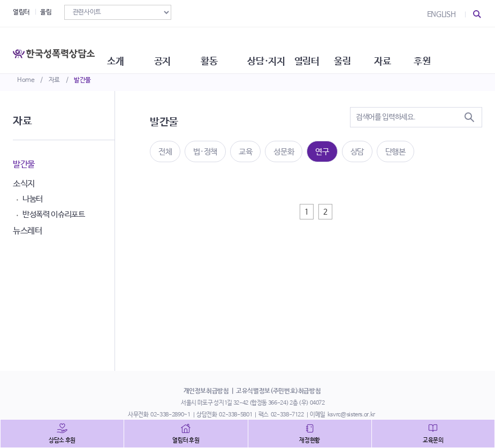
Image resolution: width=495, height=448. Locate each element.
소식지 (24, 184)
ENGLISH (441, 14)
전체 (165, 152)
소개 (130, 48)
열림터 (21, 12)
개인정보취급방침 (206, 391)
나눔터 (33, 199)
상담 (357, 152)
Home (26, 80)
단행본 (395, 152)
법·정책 (205, 152)
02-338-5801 (235, 415)
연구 (322, 152)
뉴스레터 (28, 231)
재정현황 (310, 441)
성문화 (284, 152)
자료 (54, 80)
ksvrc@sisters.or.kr (351, 415)
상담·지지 (294, 48)
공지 (182, 48)
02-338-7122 (287, 415)
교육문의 (433, 441)
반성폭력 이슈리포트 (54, 214)
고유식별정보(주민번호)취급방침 (278, 391)
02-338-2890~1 (170, 415)
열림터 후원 (186, 441)
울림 (46, 12)
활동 (233, 48)
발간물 (82, 80)
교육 (245, 152)
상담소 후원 (62, 441)
